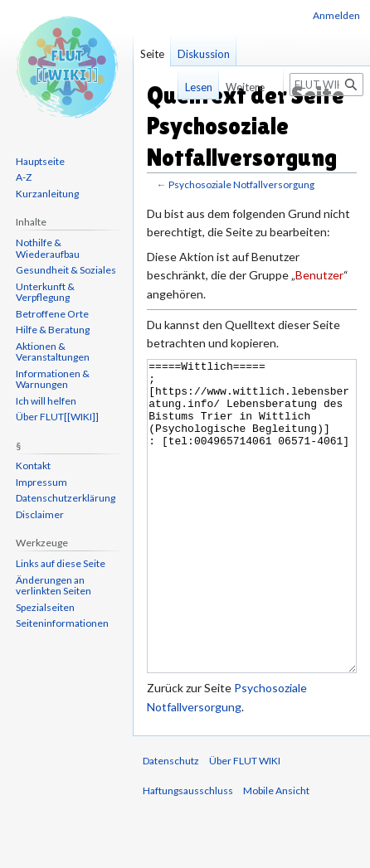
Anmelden (336, 15)
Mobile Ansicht (276, 853)
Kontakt (33, 466)
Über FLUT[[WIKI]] (57, 417)
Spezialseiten (45, 607)
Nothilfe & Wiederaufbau (48, 248)
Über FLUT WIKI (245, 823)
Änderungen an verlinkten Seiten (54, 586)
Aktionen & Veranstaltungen (53, 352)
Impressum (41, 482)
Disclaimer (40, 514)
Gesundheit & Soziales (66, 270)
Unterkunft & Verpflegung (45, 292)
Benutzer (319, 275)
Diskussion (204, 54)
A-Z (24, 177)
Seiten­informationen (62, 623)
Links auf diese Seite (61, 563)
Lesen (187, 87)
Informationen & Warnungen (53, 379)
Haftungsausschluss (188, 853)
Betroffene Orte (52, 314)
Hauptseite (40, 161)
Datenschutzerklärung (66, 498)
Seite (152, 54)
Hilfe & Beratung (53, 330)
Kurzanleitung (47, 194)
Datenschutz (171, 823)
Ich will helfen (46, 401)
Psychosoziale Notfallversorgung (241, 184)
